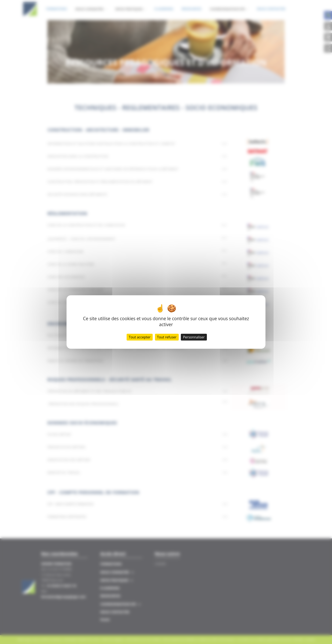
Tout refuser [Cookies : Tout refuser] (167, 337)
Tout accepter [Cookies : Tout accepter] (140, 337)
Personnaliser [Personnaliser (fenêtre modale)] (194, 337)
